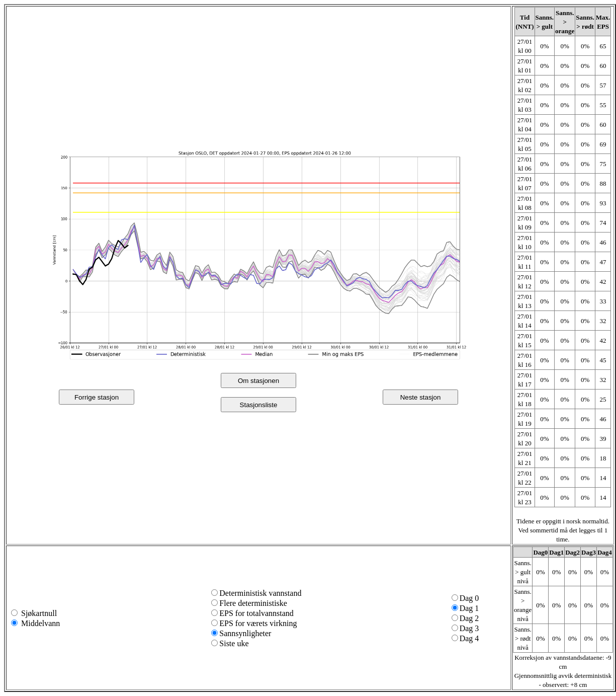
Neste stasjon (421, 397)
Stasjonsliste (259, 405)
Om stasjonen (258, 381)
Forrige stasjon (97, 397)
